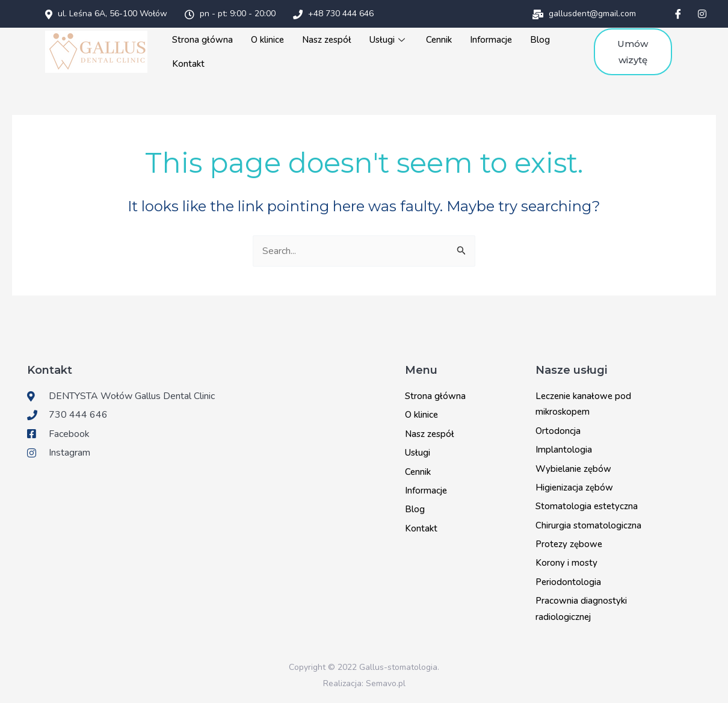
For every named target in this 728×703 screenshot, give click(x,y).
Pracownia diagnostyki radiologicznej (581, 609)
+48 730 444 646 (333, 14)
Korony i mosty (566, 563)
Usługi (389, 40)
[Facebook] (678, 14)
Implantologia (564, 450)
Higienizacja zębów (574, 488)
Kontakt (188, 64)
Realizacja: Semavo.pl (364, 683)
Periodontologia (568, 582)
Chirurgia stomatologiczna (588, 525)
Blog (540, 40)
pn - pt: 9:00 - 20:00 (230, 14)
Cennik (439, 40)
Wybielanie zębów (573, 469)
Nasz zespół (327, 40)
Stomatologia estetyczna (587, 506)
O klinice (267, 40)
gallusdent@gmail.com (584, 14)
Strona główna (202, 40)
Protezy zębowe (569, 544)
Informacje (491, 40)
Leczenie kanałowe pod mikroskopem (583, 404)
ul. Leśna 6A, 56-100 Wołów (106, 14)
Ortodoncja (558, 431)
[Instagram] (702, 14)
